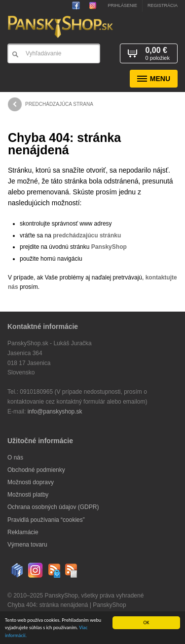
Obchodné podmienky (36, 470)
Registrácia (163, 5)
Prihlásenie (122, 5)
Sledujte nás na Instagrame (91, 5)
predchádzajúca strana (51, 104)
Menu (154, 79)
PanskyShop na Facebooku (78, 5)
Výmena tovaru (27, 545)
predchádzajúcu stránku (87, 235)
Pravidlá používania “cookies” (46, 520)
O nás (15, 458)
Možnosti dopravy (31, 482)
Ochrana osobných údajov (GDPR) (53, 507)
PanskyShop (109, 247)
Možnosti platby (28, 495)
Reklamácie (23, 532)
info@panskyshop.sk (55, 412)
